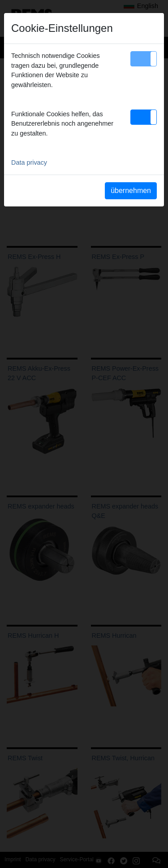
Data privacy (29, 162)
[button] (144, 59)
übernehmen (131, 191)
